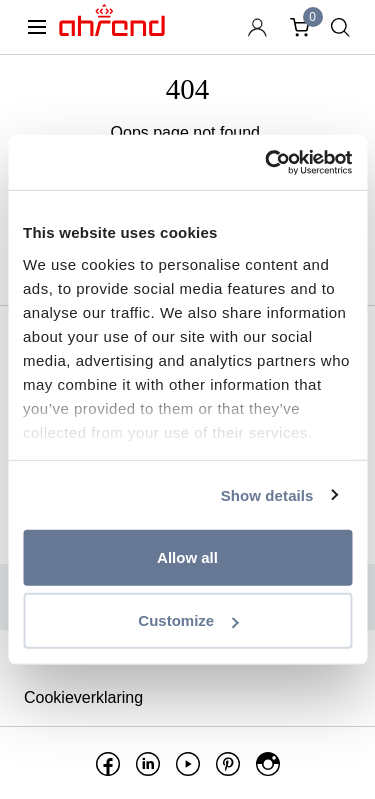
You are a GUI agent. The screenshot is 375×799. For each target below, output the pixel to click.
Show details (267, 494)
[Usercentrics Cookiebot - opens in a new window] (267, 162)
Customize (188, 620)
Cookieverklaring (83, 697)
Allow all (187, 557)
